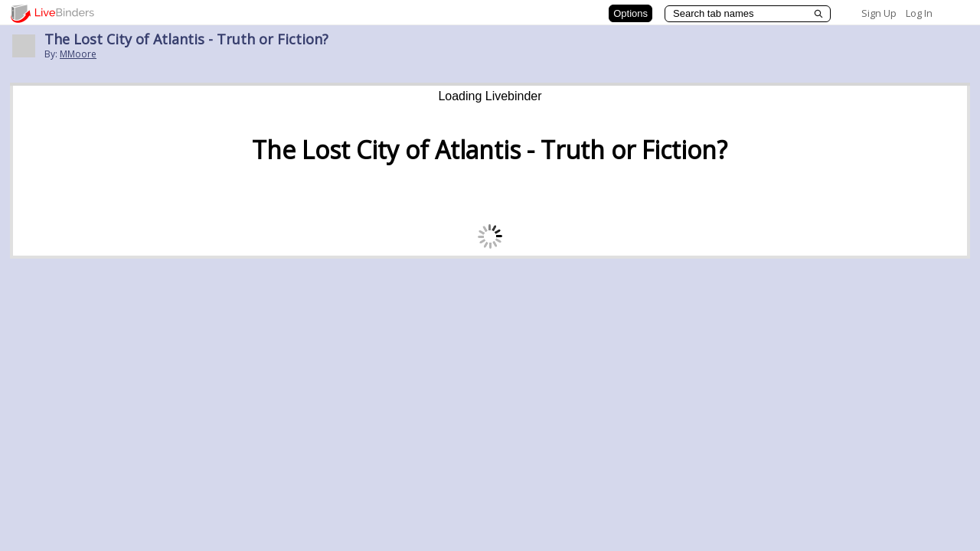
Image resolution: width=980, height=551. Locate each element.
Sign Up (879, 13)
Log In (919, 13)
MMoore (78, 54)
